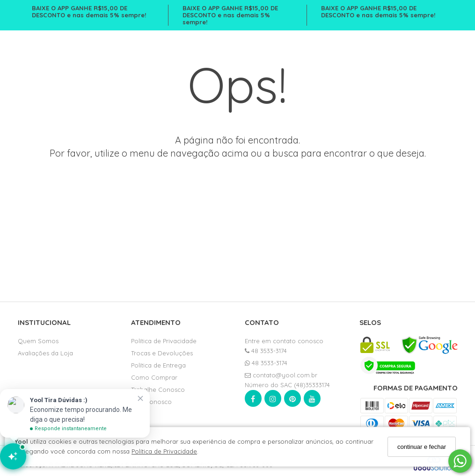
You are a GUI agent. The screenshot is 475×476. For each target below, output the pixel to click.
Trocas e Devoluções (162, 353)
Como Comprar (154, 377)
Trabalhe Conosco (158, 389)
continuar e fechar (422, 447)
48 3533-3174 (266, 351)
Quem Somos (38, 341)
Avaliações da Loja (45, 353)
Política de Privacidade (164, 451)
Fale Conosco (151, 402)
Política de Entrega (158, 365)
